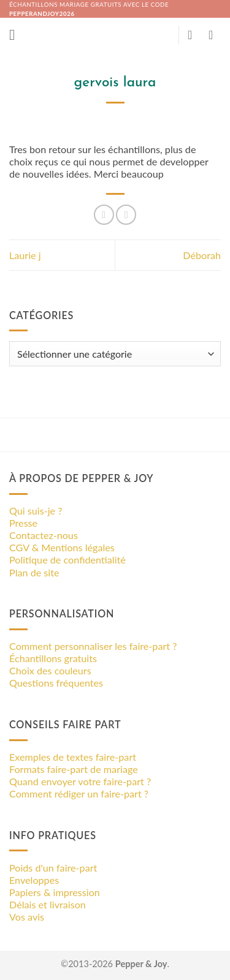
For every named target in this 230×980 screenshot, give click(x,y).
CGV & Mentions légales (62, 547)
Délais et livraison (48, 904)
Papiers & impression (55, 892)
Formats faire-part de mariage (74, 769)
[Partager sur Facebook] (104, 215)
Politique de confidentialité (67, 560)
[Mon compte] (194, 35)
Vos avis (27, 917)
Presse (23, 523)
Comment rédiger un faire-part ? (79, 793)
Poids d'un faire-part (53, 868)
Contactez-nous (44, 535)
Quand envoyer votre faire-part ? (80, 781)
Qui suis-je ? (36, 511)
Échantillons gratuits (53, 658)
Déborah (202, 255)
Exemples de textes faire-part (73, 757)
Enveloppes (34, 880)
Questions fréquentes (56, 683)
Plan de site (34, 572)
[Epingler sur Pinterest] (126, 215)
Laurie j (25, 255)
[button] (17, 35)
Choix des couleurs (50, 670)
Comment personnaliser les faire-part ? (93, 646)
